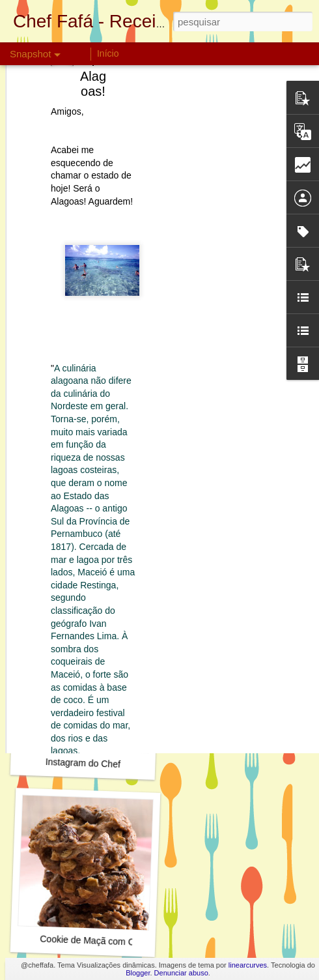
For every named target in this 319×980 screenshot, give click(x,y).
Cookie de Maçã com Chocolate (104, 941)
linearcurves (248, 965)
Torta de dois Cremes (87, 579)
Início (108, 53)
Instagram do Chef (83, 763)
